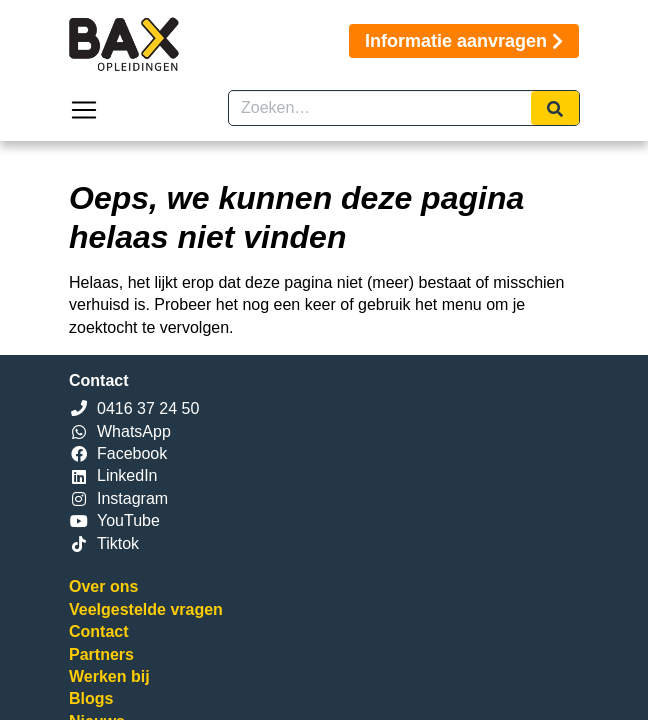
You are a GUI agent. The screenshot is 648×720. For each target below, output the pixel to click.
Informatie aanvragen (464, 41)
